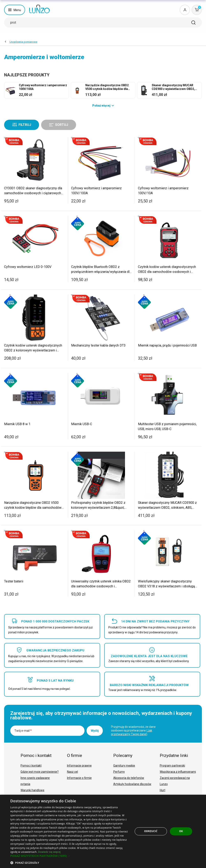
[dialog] (103, 831)
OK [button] (181, 831)
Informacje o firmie (79, 778)
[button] (70, 856)
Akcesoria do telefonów (129, 778)
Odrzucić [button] (151, 831)
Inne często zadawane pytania (35, 781)
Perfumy (119, 772)
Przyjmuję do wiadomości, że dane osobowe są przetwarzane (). (133, 730)
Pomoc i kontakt (31, 766)
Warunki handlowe (32, 790)
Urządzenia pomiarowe (23, 42)
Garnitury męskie (124, 766)
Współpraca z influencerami (178, 772)
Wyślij (95, 731)
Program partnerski (172, 766)
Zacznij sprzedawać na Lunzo (175, 781)
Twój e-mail (23, 731)
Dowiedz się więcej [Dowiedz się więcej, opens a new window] (49, 852)
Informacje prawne (79, 766)
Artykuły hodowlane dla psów (132, 784)
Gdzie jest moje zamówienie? (40, 772)
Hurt (163, 790)
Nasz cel (72, 772)
